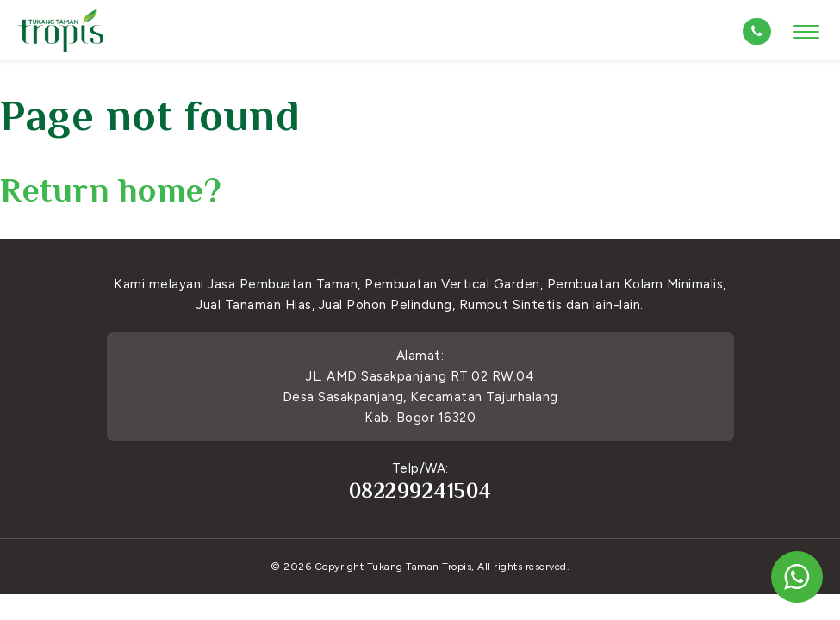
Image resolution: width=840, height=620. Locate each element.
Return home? (111, 190)
